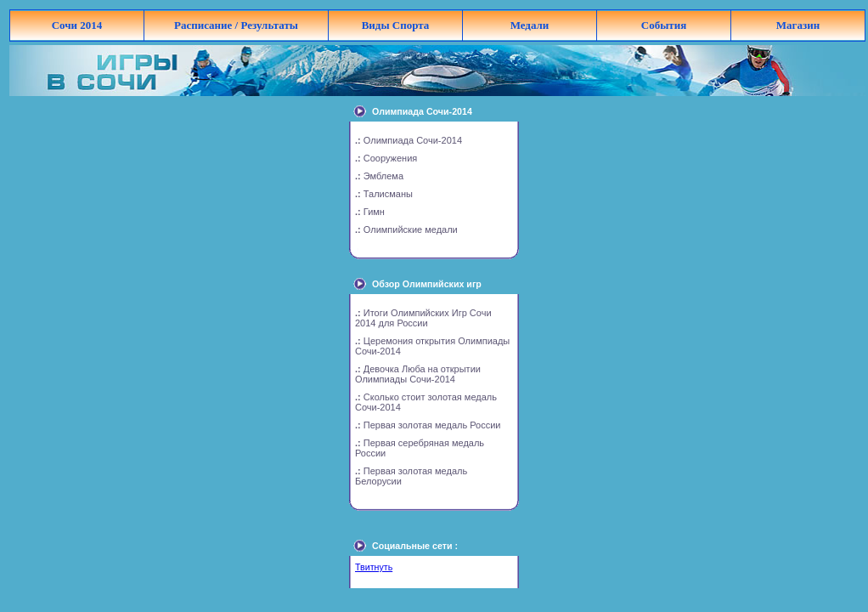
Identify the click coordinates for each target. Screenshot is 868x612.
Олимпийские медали (411, 229)
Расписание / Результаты (236, 25)
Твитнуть (374, 567)
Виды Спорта (396, 25)
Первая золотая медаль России (432, 425)
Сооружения (390, 158)
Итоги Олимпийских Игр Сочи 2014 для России (423, 318)
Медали (530, 25)
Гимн (374, 212)
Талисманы (388, 194)
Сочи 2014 (77, 25)
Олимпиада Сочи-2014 (413, 140)
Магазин (798, 25)
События (664, 25)
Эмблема (383, 176)
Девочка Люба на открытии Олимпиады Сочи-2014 (418, 374)
